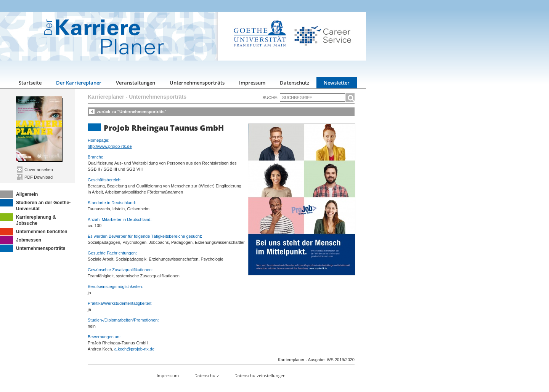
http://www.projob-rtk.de (110, 146)
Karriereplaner (106, 97)
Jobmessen (21, 240)
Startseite (30, 83)
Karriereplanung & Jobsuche (28, 220)
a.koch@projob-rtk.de (134, 349)
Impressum (252, 83)
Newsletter (337, 83)
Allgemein (19, 194)
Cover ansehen (35, 170)
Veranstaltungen (136, 83)
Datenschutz (295, 83)
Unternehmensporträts (197, 83)
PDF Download (35, 177)
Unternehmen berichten (34, 232)
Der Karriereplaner (79, 83)
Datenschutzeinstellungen (260, 375)
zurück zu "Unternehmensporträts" (132, 112)
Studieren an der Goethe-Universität (35, 205)
